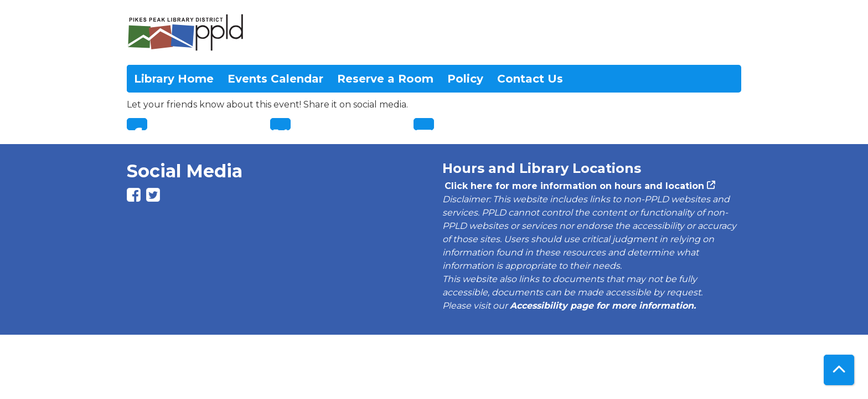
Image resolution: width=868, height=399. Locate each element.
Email (424, 124)
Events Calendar (275, 79)
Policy (465, 79)
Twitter (280, 124)
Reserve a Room (385, 79)
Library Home (174, 79)
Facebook (137, 124)
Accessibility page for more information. (603, 306)
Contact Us (530, 79)
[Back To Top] (839, 370)
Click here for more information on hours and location (573, 186)
